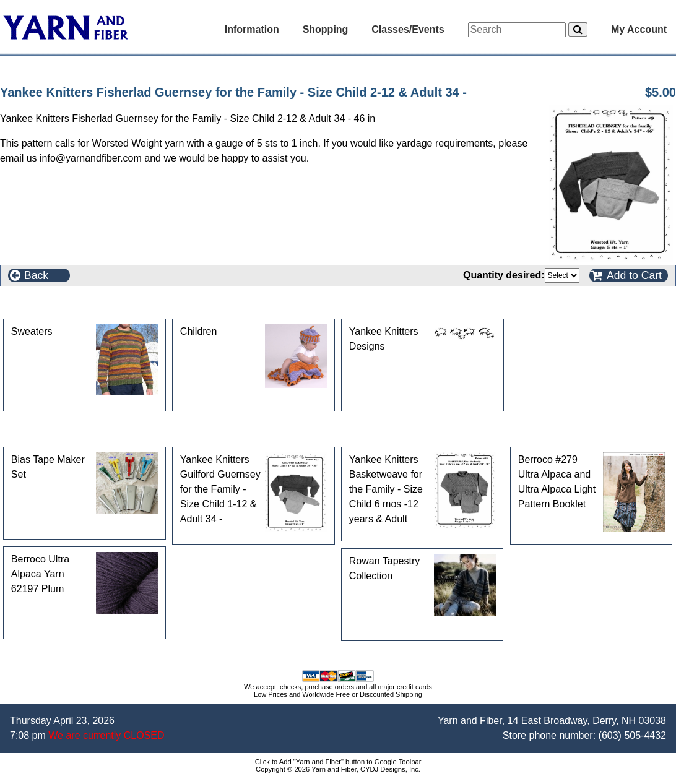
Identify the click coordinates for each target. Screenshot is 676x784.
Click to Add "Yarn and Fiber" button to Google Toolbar (338, 762)
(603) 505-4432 (632, 735)
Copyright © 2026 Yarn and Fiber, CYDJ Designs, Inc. (338, 769)
